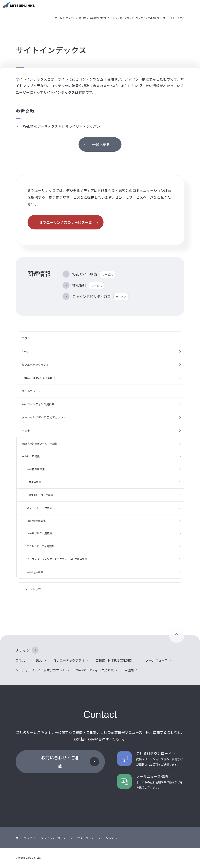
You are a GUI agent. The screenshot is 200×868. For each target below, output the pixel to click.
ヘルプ (110, 838)
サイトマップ (24, 838)
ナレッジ (71, 18)
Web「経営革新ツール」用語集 (40, 444)
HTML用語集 (34, 482)
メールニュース (31, 391)
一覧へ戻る (101, 144)
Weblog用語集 (35, 572)
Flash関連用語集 (36, 521)
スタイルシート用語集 (39, 508)
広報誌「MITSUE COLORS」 (39, 378)
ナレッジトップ (31, 589)
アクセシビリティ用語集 (41, 546)
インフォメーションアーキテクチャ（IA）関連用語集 (57, 559)
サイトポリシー (87, 838)
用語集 (83, 18)
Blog (25, 351)
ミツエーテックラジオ (35, 365)
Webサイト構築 (94, 274)
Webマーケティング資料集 (38, 404)
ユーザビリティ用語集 (39, 533)
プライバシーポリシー (55, 838)
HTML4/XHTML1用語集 (40, 495)
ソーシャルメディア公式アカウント (41, 670)
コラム (26, 338)
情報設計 (88, 286)
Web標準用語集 (36, 469)
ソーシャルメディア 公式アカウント (44, 417)
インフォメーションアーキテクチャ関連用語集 (135, 18)
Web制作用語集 (98, 18)
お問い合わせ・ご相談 (60, 761)
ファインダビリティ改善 (100, 297)
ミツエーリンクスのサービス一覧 (66, 222)
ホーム (59, 18)
